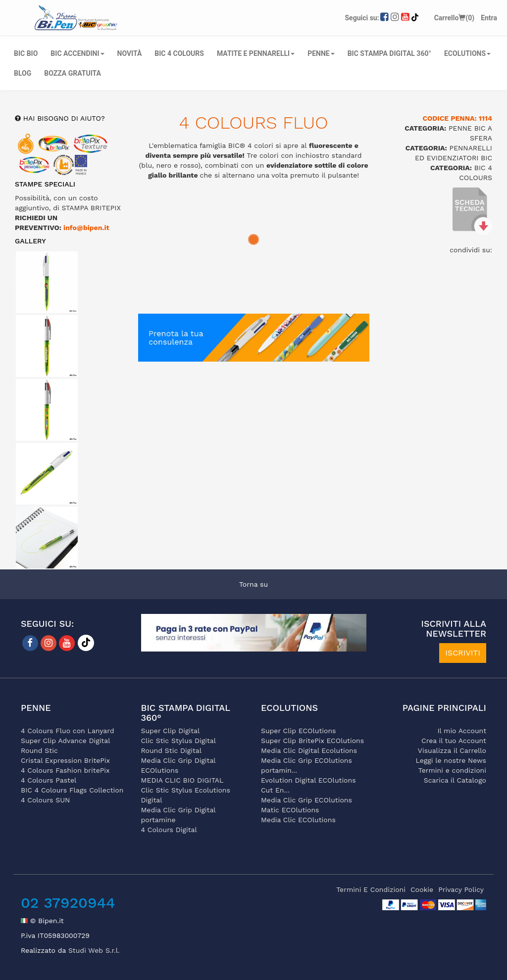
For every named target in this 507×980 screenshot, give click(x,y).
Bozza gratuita (73, 73)
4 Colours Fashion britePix (65, 770)
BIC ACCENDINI (77, 53)
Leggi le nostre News (451, 760)
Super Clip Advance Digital (65, 741)
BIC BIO (26, 53)
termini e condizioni (371, 889)
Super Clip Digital (171, 731)
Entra (489, 18)
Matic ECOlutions (290, 810)
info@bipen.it (86, 228)
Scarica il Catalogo (455, 780)
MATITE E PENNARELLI (256, 53)
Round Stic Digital (172, 750)
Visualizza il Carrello (452, 750)
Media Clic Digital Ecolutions (309, 750)
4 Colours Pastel (49, 780)
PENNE (321, 53)
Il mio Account (462, 731)
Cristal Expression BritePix (65, 760)
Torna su (253, 584)
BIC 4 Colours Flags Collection (72, 790)
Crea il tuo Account (454, 741)
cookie (422, 889)
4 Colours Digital (169, 830)
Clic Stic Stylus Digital (179, 741)
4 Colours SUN (45, 800)
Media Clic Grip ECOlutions (306, 800)
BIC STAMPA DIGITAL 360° (389, 53)
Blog (23, 73)
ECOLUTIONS (467, 53)
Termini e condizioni (452, 770)
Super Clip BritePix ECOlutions (312, 741)
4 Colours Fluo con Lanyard (68, 731)
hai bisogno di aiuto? (63, 118)
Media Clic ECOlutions (298, 820)
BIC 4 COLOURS (179, 53)
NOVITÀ (130, 53)
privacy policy (461, 889)
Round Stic (39, 750)
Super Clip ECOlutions (298, 731)
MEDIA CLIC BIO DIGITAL (182, 780)
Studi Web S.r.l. (94, 950)
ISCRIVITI (463, 653)
